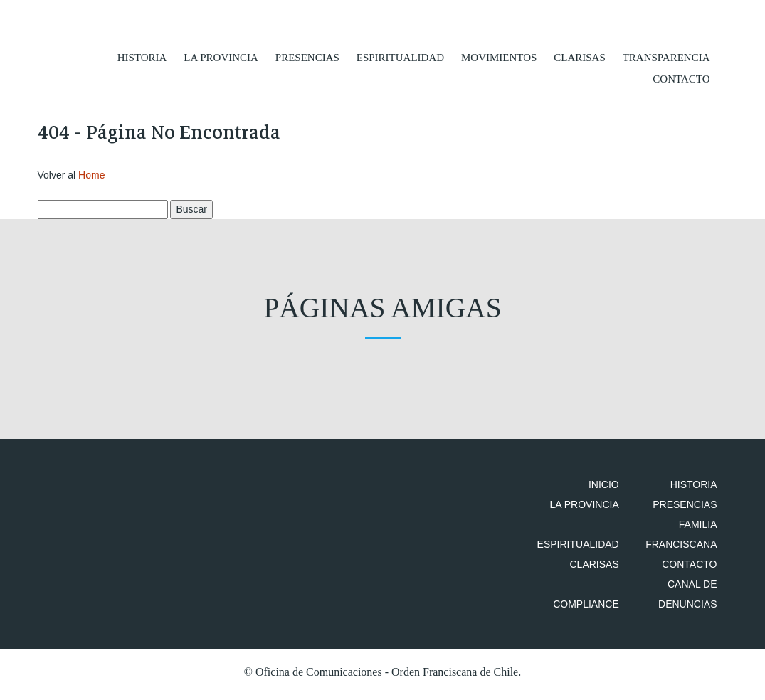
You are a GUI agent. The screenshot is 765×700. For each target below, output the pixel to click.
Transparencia (666, 57)
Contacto (681, 78)
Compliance (595, 609)
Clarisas (580, 57)
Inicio (612, 489)
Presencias (307, 57)
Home (91, 179)
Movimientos (499, 57)
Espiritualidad (400, 57)
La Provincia (221, 57)
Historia (142, 57)
